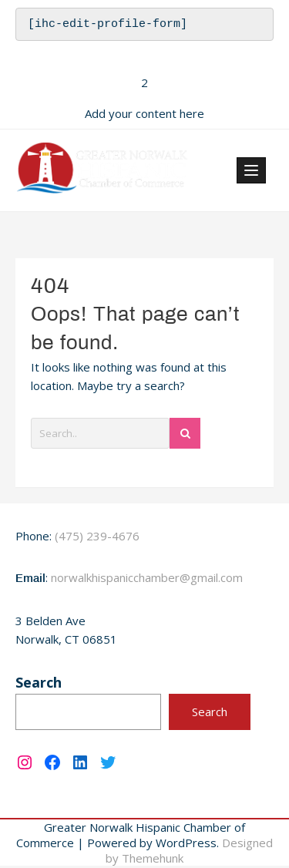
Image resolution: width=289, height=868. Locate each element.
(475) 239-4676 (97, 538)
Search (39, 685)
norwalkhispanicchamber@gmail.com (147, 580)
